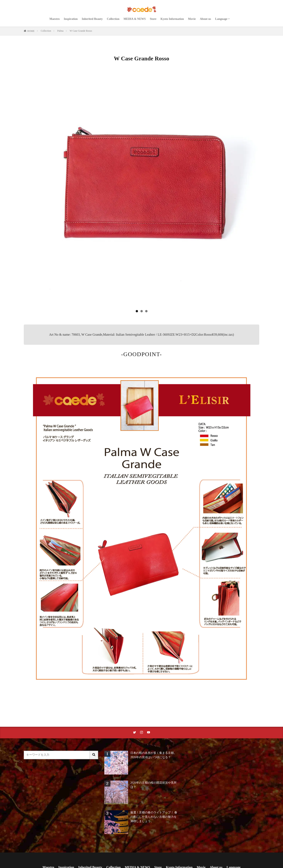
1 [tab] (137, 311)
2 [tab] (142, 311)
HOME (31, 31)
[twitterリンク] (134, 733)
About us (205, 19)
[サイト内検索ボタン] (94, 755)
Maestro (55, 19)
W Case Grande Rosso (81, 31)
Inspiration (71, 19)
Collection (113, 19)
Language (221, 19)
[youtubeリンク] (149, 733)
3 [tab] (146, 311)
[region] (141, 194)
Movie (192, 19)
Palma (60, 31)
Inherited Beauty (92, 19)
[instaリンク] (141, 733)
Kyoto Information (172, 19)
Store (153, 19)
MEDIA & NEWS (135, 19)
